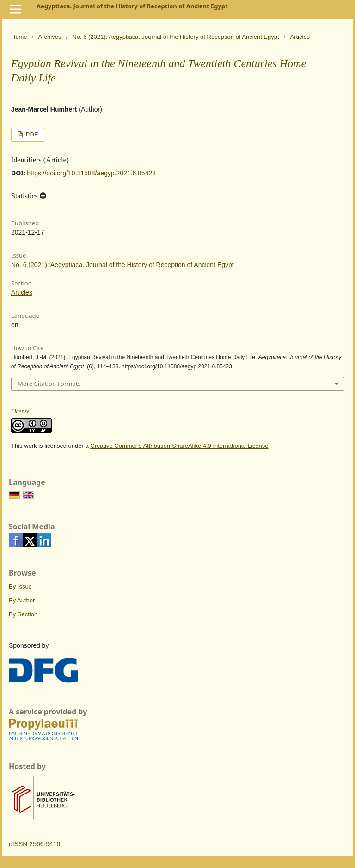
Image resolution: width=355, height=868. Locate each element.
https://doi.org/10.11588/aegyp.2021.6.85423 (91, 173)
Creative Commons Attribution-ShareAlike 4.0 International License (179, 446)
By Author (22, 600)
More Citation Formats (49, 384)
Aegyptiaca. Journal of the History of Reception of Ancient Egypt (132, 6)
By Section (23, 614)
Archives (50, 37)
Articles (22, 292)
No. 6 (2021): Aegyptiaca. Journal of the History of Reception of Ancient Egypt (175, 37)
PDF (31, 134)
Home (19, 37)
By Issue (20, 586)
